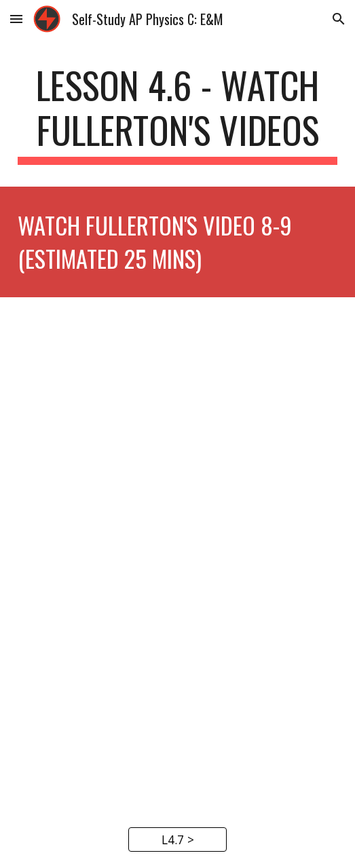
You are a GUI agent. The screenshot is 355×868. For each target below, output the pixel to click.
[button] (16, 19)
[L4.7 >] (177, 840)
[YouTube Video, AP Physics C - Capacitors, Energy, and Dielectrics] (177, 682)
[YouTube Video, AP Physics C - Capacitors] (177, 426)
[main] (177, 114)
